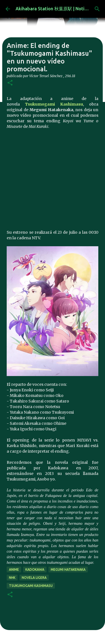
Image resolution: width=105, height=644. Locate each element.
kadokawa (35, 569)
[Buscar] (97, 9)
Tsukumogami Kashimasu (54, 104)
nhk (12, 578)
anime (14, 569)
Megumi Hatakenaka (68, 569)
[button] (10, 83)
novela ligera (34, 578)
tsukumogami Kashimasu (31, 586)
